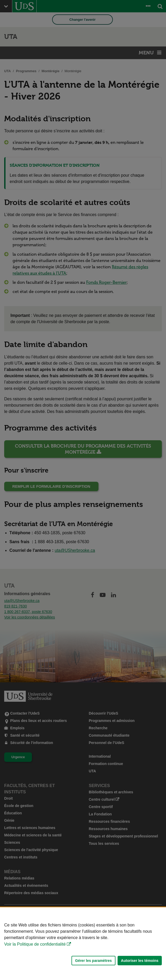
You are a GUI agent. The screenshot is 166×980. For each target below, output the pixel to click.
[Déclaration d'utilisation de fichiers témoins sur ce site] (83, 944)
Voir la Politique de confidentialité (35, 944)
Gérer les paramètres (93, 961)
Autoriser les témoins (140, 961)
